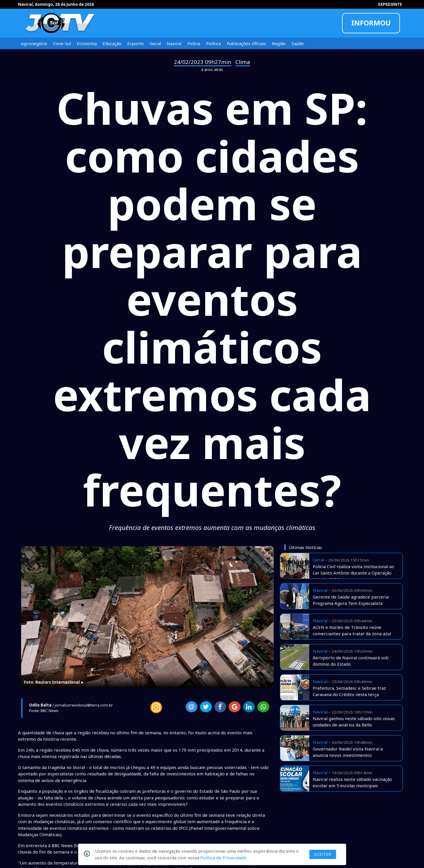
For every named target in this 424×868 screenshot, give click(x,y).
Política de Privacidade (223, 858)
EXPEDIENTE (390, 4)
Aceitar (323, 854)
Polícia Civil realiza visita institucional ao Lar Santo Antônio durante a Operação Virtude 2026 (353, 573)
